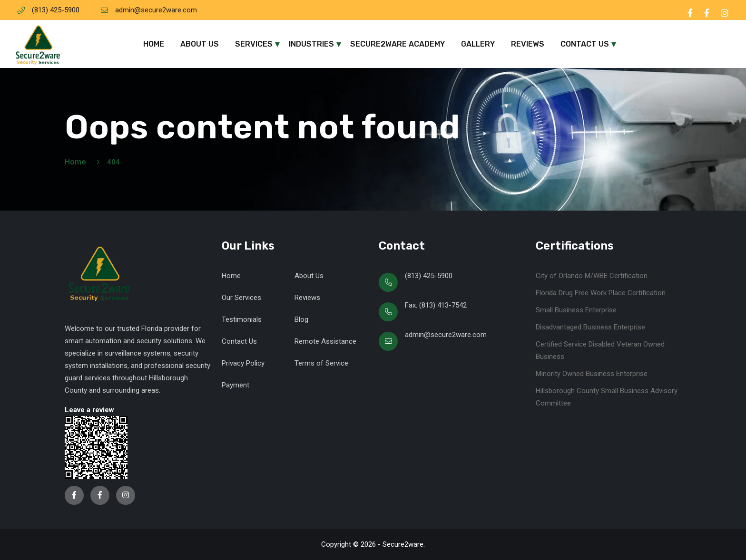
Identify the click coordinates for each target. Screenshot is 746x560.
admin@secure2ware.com (156, 10)
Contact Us (585, 44)
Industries (311, 44)
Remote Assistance (325, 341)
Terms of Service (321, 363)
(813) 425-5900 (56, 10)
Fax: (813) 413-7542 (436, 305)
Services (254, 44)
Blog (301, 319)
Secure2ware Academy (398, 44)
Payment (236, 385)
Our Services (241, 298)
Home (154, 44)
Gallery (478, 44)
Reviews (528, 44)
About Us (200, 44)
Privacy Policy (243, 363)
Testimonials (242, 319)
